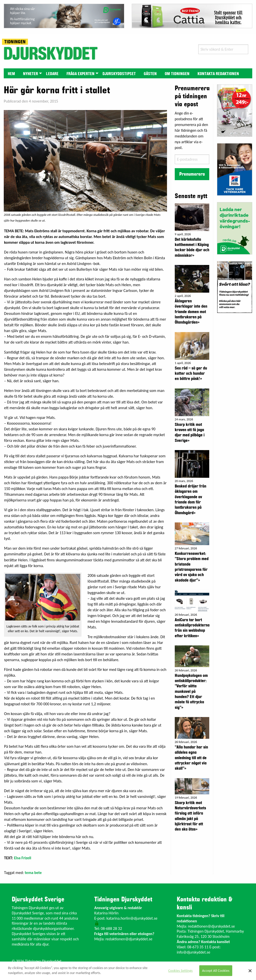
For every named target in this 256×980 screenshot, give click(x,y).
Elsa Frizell (23, 858)
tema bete (33, 873)
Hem (11, 74)
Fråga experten (80, 74)
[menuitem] (11, 73)
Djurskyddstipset (119, 74)
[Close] (250, 971)
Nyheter (30, 74)
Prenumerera (192, 174)
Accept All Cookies (216, 971)
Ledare (52, 74)
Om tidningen (177, 74)
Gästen (150, 74)
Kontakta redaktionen (218, 74)
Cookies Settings (180, 971)
